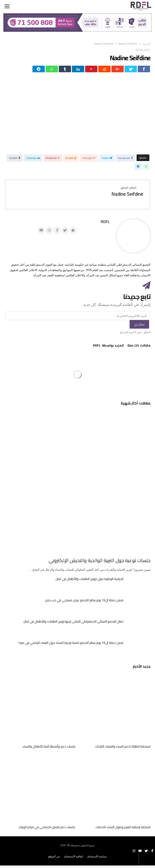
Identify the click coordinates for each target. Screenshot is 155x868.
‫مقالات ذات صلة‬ (139, 349)
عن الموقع (54, 859)
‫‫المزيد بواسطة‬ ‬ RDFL (108, 349)
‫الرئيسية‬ (146, 44)
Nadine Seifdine (104, 44)
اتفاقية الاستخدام (74, 859)
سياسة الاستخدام (97, 859)
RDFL (105, 224)
